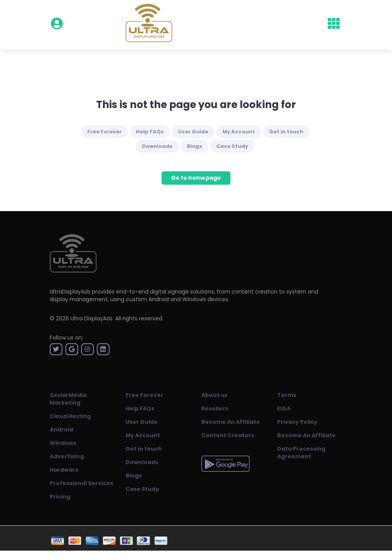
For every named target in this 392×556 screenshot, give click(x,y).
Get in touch (286, 132)
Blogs (194, 146)
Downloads (157, 146)
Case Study (232, 146)
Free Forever (105, 132)
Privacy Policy (297, 422)
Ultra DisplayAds (91, 318)
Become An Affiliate (231, 422)
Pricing (60, 497)
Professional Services (82, 483)
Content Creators (228, 435)
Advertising (67, 456)
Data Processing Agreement (301, 453)
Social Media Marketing (68, 399)
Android (61, 430)
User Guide (193, 132)
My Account (239, 132)
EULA (284, 408)
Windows (63, 443)
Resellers (215, 408)
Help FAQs (150, 132)
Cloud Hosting (70, 416)
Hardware (64, 470)
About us (214, 395)
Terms (287, 395)
